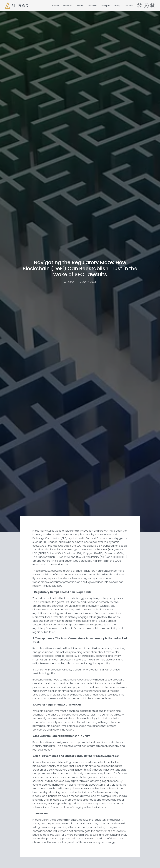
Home (55, 6)
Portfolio (93, 6)
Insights (106, 6)
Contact (129, 6)
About (80, 6)
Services (68, 6)
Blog (117, 6)
